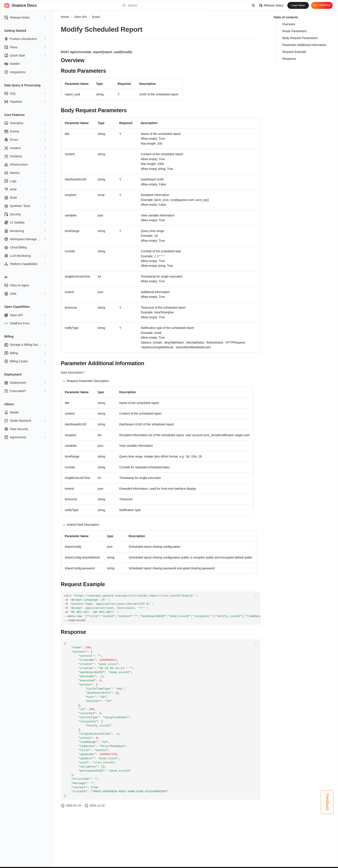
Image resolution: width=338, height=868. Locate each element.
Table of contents (286, 17)
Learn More (298, 5)
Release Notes (271, 5)
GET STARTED (322, 5)
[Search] (164, 5)
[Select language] (253, 5)
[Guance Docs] (7, 5)
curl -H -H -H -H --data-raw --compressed (162, 608)
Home (65, 17)
